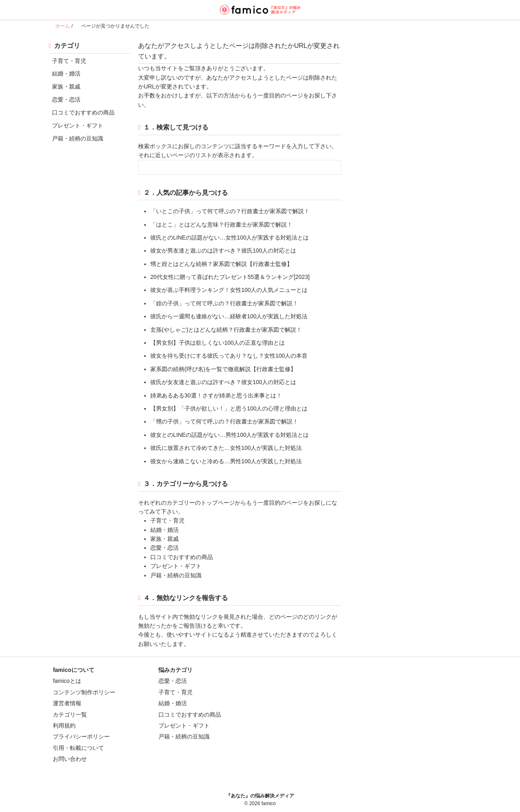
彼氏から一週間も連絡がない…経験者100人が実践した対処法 (229, 316)
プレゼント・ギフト (76, 125)
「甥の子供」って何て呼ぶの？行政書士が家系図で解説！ (224, 421)
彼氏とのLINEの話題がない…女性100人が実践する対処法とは (230, 238)
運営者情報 (67, 703)
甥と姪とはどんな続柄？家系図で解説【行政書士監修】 (221, 264)
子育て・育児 (67, 61)
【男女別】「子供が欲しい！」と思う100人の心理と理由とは (229, 408)
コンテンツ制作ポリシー (84, 692)
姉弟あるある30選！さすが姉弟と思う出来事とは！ (216, 395)
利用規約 (64, 726)
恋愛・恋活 (65, 99)
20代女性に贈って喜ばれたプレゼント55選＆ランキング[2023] (230, 277)
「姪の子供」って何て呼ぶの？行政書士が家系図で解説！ (224, 303)
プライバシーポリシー (81, 736)
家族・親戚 (65, 86)
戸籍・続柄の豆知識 (76, 138)
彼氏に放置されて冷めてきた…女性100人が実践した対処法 (226, 448)
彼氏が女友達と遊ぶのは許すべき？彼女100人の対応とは (223, 382)
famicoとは (67, 681)
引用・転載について (78, 748)
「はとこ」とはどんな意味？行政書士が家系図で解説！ (221, 225)
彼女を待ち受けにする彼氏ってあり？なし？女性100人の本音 (229, 356)
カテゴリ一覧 (70, 715)
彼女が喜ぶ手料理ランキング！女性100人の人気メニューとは (229, 290)
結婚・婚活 (65, 73)
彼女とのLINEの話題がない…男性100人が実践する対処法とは (230, 435)
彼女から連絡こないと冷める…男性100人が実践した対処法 (226, 461)
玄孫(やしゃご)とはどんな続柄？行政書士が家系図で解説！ (226, 330)
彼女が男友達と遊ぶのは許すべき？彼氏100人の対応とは (223, 251)
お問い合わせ (70, 759)
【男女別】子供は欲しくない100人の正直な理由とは (218, 343)
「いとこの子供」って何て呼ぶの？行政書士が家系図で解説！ (230, 211)
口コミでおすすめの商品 (82, 112)
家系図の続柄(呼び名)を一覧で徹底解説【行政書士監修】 (223, 369)
